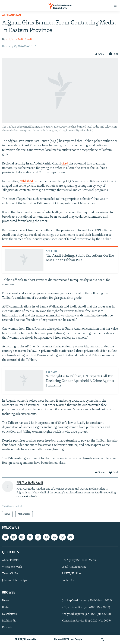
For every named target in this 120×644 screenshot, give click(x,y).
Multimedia (9, 621)
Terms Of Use (10, 574)
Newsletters (9, 614)
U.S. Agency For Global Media (79, 560)
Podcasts (7, 627)
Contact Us (68, 580)
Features (7, 607)
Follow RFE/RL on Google (68, 640)
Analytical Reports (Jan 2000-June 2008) (86, 614)
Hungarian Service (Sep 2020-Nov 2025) (86, 621)
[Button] (100, 54)
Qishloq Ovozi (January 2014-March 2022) (87, 601)
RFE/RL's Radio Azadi (19, 39)
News (6, 601)
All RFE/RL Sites (71, 574)
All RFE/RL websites (26, 640)
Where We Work (12, 567)
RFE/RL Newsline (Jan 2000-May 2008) (86, 607)
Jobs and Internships (15, 580)
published (27, 181)
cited (65, 164)
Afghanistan (12, 15)
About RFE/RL (11, 560)
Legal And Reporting (74, 567)
